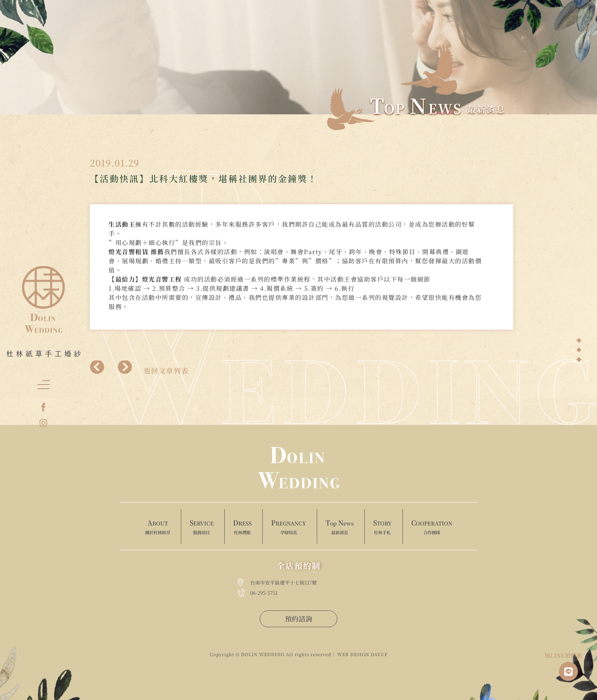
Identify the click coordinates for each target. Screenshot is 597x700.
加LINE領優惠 (563, 655)
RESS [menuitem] (242, 527)
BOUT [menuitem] (158, 527)
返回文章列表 (166, 370)
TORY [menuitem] (382, 527)
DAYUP (379, 654)
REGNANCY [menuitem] (289, 527)
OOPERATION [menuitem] (432, 527)
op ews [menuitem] (340, 527)
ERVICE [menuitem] (202, 527)
